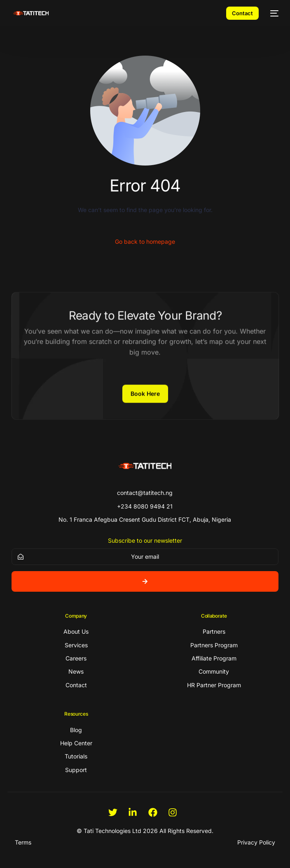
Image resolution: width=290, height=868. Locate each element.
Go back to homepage (145, 241)
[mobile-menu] (273, 13)
